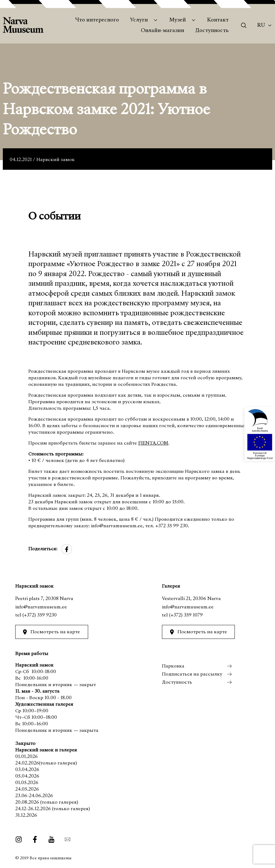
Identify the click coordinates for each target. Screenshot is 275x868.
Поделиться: (43, 549)
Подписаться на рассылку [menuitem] (192, 674)
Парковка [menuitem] (173, 666)
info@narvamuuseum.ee (41, 607)
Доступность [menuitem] (212, 31)
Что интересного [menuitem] (97, 20)
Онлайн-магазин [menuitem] (162, 31)
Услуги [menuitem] (139, 20)
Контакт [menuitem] (218, 20)
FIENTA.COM (153, 443)
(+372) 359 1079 (186, 615)
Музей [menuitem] (178, 20)
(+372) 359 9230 (40, 615)
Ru (261, 25)
